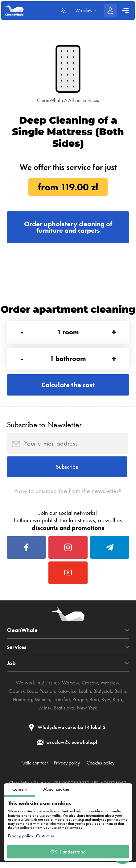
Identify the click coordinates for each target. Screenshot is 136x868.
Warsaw (70, 688)
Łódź (31, 697)
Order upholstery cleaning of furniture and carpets (68, 227)
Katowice (67, 697)
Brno (95, 705)
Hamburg (21, 705)
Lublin (85, 697)
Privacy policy (21, 835)
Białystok (103, 697)
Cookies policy (103, 768)
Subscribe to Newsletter (44, 427)
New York (87, 713)
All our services (84, 100)
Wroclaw (110, 688)
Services (17, 652)
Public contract (31, 768)
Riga (119, 705)
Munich (42, 705)
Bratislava (64, 713)
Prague (80, 705)
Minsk (44, 713)
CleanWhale (49, 100)
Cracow (90, 688)
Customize (45, 835)
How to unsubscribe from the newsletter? (68, 495)
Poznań (47, 697)
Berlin (121, 697)
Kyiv (107, 705)
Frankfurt (61, 705)
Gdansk (16, 697)
